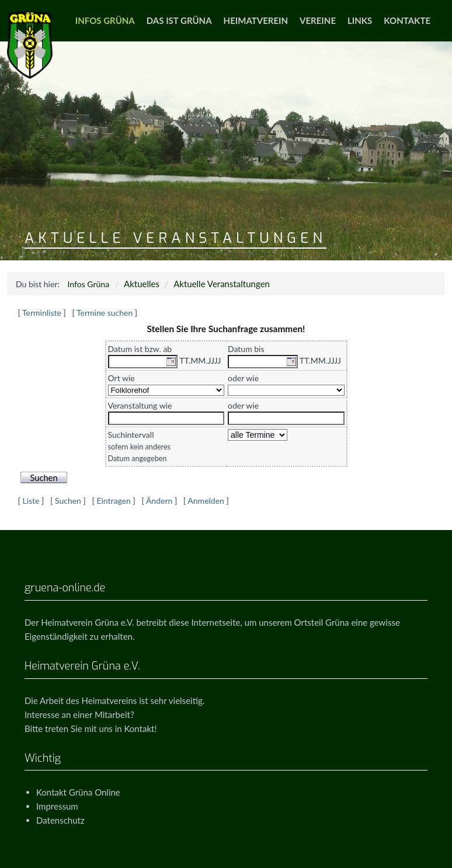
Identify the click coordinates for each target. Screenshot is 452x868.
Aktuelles (142, 284)
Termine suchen (105, 313)
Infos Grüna (105, 20)
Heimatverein (256, 20)
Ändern (159, 501)
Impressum (57, 806)
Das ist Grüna (179, 20)
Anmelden (206, 501)
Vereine (318, 20)
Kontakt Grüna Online (78, 792)
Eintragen (113, 501)
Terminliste (42, 313)
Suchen (68, 501)
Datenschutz (60, 820)
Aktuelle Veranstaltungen (222, 284)
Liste (31, 501)
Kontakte (407, 20)
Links (360, 20)
